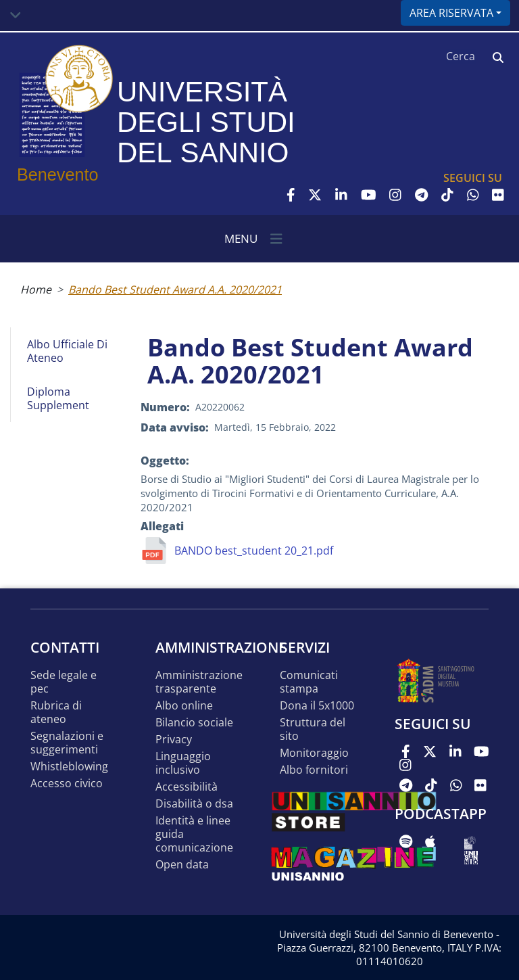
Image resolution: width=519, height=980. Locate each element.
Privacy (174, 740)
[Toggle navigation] (16, 16)
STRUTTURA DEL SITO (313, 729)
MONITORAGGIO (314, 753)
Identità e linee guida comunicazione (194, 834)
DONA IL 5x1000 (317, 706)
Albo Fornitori (314, 770)
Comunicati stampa (309, 682)
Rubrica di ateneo (56, 713)
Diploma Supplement (58, 398)
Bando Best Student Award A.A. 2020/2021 (175, 289)
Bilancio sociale (194, 723)
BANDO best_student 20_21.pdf (254, 551)
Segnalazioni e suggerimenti (67, 743)
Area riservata (451, 13)
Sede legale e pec (64, 682)
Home (36, 289)
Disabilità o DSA (194, 804)
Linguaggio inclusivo (183, 763)
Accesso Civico (67, 784)
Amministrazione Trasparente (199, 682)
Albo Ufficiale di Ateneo (67, 351)
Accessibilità (187, 787)
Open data (182, 865)
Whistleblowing (69, 767)
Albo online (184, 706)
